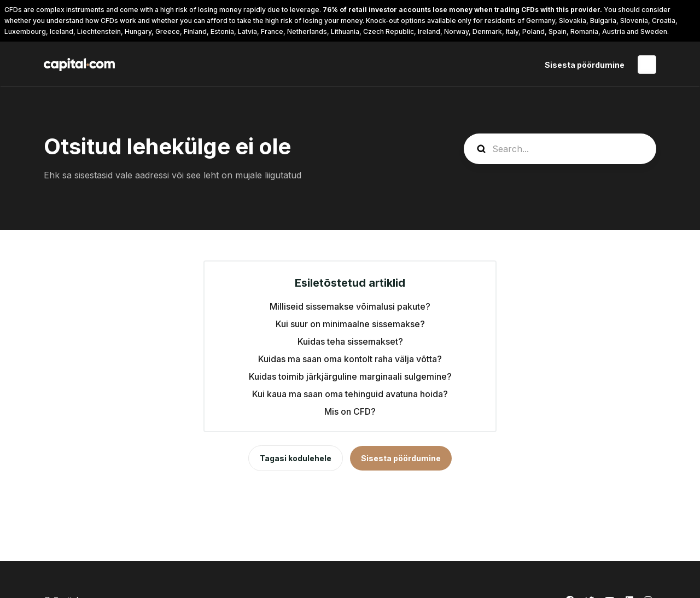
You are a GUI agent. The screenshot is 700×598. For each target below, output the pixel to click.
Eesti (647, 65)
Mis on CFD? (350, 411)
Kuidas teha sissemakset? (350, 341)
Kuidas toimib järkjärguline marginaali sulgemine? (350, 376)
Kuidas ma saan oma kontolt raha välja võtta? (350, 359)
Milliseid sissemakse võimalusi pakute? (350, 306)
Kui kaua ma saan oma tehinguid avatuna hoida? (350, 394)
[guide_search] (560, 149)
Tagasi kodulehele (296, 458)
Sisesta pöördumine (585, 65)
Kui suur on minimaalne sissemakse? (350, 324)
